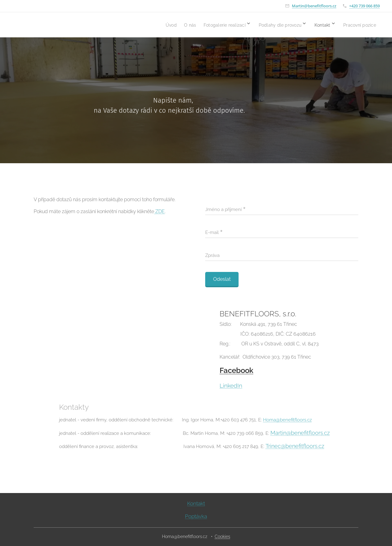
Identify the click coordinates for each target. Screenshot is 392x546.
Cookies (222, 537)
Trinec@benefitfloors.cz (295, 446)
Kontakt (196, 503)
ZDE (160, 211)
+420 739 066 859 (364, 6)
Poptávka (196, 516)
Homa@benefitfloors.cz (287, 420)
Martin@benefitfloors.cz (314, 6)
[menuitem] (143, 25)
